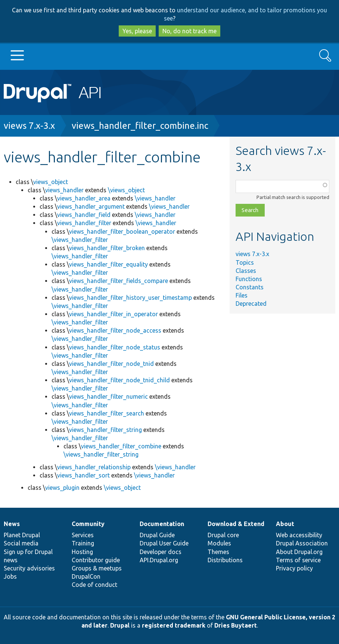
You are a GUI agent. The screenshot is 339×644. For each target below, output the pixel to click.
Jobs (10, 576)
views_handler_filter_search (107, 413)
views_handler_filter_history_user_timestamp (130, 298)
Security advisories (29, 568)
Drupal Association (302, 543)
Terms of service (298, 560)
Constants (250, 287)
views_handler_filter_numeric (108, 396)
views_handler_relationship (94, 467)
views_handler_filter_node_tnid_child (119, 380)
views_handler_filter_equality (108, 264)
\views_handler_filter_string (101, 454)
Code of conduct (94, 585)
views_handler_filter (84, 223)
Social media (21, 543)
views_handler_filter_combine (121, 446)
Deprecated (251, 304)
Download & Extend (236, 524)
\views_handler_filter (80, 240)
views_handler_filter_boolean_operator (122, 231)
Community (88, 524)
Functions (249, 279)
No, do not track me (189, 31)
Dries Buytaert (236, 625)
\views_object (126, 190)
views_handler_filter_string (105, 430)
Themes (218, 552)
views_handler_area (84, 198)
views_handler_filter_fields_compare (119, 281)
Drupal (120, 625)
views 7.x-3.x (29, 126)
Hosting (82, 552)
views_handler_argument (91, 206)
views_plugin (62, 488)
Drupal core (223, 535)
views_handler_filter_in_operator (113, 314)
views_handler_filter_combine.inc (140, 126)
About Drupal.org (299, 552)
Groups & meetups (97, 568)
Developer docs (161, 552)
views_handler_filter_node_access (115, 330)
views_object (51, 182)
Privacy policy (294, 568)
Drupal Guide (157, 535)
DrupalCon (86, 576)
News (12, 524)
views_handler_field (84, 215)
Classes (246, 271)
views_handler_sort (83, 475)
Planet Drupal (22, 535)
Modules (219, 543)
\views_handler (155, 198)
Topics (245, 262)
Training (83, 543)
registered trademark (174, 625)
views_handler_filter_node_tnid (111, 364)
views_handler (64, 190)
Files (242, 295)
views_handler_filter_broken (107, 248)
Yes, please (137, 31)
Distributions (225, 560)
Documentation (162, 524)
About (285, 524)
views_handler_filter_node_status (115, 347)
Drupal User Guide (164, 543)
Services (83, 535)
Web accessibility (299, 535)
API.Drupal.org (159, 560)
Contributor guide (96, 560)
